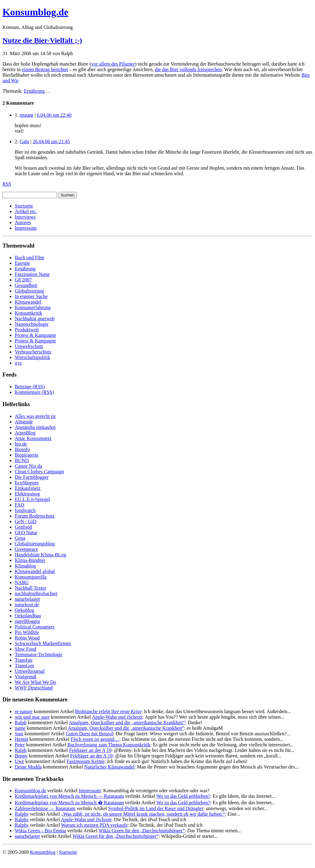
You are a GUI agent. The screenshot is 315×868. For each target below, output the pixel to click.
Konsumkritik (28, 313)
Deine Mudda (28, 767)
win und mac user (32, 717)
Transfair (24, 660)
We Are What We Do (36, 682)
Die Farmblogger (32, 477)
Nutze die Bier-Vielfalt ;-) (42, 40)
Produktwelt (27, 330)
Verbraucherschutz (33, 352)
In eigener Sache (31, 296)
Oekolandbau (28, 616)
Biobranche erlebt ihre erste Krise (108, 711)
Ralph (21, 723)
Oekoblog (24, 610)
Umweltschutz (29, 346)
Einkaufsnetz (28, 488)
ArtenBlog (25, 433)
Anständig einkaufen (35, 427)
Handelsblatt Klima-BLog (40, 555)
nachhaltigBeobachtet (36, 593)
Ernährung (34, 91)
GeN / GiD (26, 521)
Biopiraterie (26, 455)
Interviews (25, 217)
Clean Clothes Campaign (39, 472)
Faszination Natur (32, 274)
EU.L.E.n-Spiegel (32, 499)
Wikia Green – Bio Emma (40, 831)
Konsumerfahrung (33, 307)
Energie (22, 263)
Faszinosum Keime (85, 761)
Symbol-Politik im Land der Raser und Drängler (156, 808)
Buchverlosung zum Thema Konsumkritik (109, 745)
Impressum (26, 228)
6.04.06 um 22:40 (54, 115)
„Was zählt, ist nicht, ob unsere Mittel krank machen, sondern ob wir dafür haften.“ (143, 814)
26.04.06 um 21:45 (51, 141)
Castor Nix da (28, 466)
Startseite (24, 206)
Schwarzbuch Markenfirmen (43, 643)
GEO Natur (26, 533)
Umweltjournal (30, 671)
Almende (24, 422)
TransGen (24, 666)
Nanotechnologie (32, 324)
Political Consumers (35, 627)
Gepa (20, 538)
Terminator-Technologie (39, 654)
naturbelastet (27, 599)
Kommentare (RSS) (34, 392)
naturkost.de (27, 605)
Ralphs (22, 814)
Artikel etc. (26, 211)
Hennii (22, 739)
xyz (18, 363)
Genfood (23, 527)
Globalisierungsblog (35, 544)
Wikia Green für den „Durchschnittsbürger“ (142, 831)
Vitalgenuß (26, 677)
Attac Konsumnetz (33, 438)
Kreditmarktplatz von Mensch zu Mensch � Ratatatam (69, 803)
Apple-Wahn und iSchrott (117, 717)
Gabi (24, 141)
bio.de (21, 444)
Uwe (19, 761)
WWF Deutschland (34, 688)
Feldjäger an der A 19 (90, 750)
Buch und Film (30, 258)
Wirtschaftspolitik (32, 357)
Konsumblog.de (30, 791)
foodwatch (25, 510)
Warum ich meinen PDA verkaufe (94, 825)
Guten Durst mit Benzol (89, 734)
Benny (21, 756)
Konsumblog (43, 852)
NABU (22, 582)
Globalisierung (29, 291)
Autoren (23, 222)
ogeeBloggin (27, 621)
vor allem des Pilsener (113, 64)
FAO (20, 505)
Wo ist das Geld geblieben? (183, 796)
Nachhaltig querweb (35, 319)
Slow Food (26, 649)
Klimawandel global (35, 571)
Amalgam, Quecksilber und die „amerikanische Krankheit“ (127, 723)
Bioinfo (22, 449)
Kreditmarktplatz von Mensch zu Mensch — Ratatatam (69, 796)
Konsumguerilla (31, 577)
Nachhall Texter (30, 588)
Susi (19, 734)
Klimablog (25, 566)
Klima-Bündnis (30, 560)
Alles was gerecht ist (35, 416)
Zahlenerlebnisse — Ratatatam (45, 808)
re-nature (24, 711)
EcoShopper (27, 483)
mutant (26, 115)
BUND (22, 460)
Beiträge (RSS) (30, 387)
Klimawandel (28, 302)
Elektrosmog (27, 494)
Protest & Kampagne (35, 335)
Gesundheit (26, 285)
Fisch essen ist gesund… (95, 739)
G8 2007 (23, 280)
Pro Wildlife (27, 632)
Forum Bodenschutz (35, 516)
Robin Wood (27, 638)
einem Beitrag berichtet (45, 69)
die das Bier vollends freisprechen (188, 69)
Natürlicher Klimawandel (109, 767)
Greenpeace (26, 549)
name (20, 728)
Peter (20, 745)
